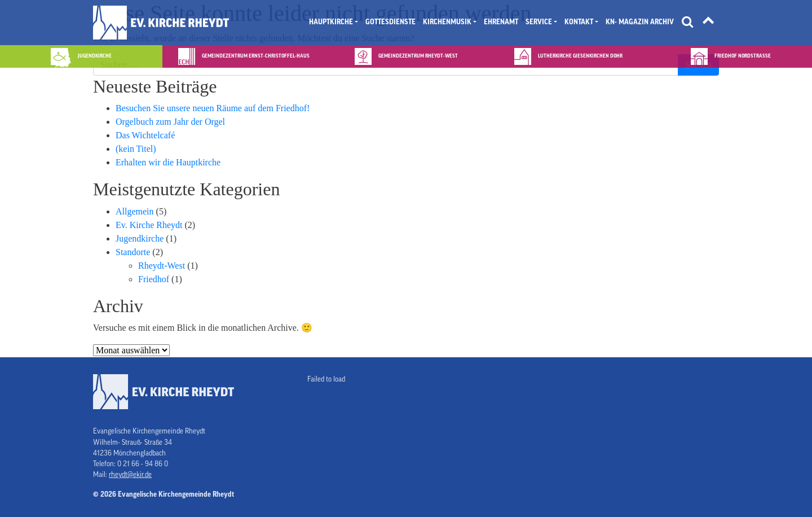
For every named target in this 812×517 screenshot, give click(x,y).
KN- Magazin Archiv (640, 22)
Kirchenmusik (447, 22)
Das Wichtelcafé (145, 135)
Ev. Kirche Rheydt (149, 225)
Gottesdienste (390, 22)
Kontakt (579, 22)
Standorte (133, 252)
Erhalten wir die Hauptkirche (168, 162)
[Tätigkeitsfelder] (708, 23)
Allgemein (135, 211)
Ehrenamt (501, 22)
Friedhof (154, 279)
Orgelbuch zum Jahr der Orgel (170, 122)
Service (539, 22)
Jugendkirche (140, 238)
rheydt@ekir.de (130, 475)
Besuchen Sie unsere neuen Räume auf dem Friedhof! (213, 108)
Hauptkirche (331, 22)
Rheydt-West (162, 266)
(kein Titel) (136, 149)
